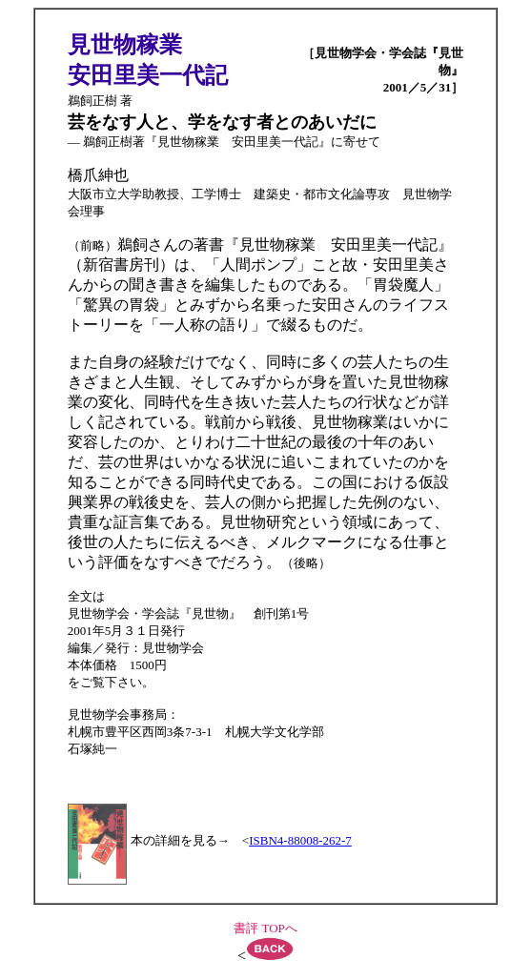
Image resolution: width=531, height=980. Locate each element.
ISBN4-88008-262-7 (300, 840)
